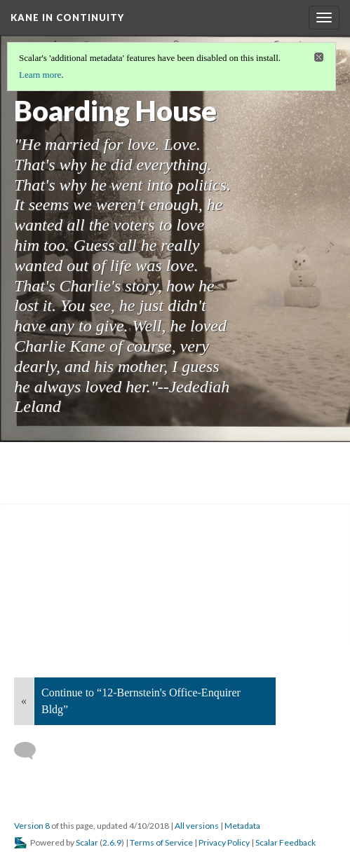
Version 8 (32, 826)
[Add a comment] (31, 751)
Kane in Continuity (67, 18)
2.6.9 (112, 842)
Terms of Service (161, 842)
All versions (197, 826)
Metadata (242, 826)
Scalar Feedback (285, 842)
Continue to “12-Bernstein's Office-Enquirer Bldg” (141, 701)
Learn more (40, 75)
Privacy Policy (224, 842)
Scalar (87, 842)
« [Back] (24, 701)
